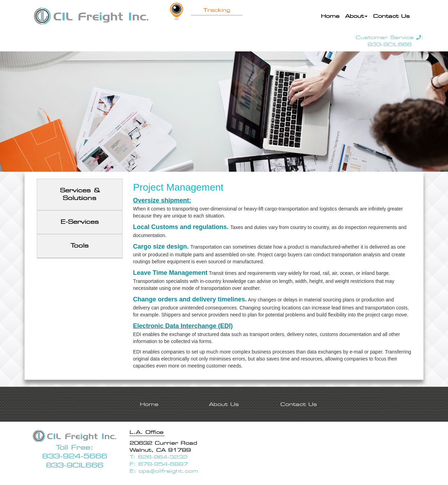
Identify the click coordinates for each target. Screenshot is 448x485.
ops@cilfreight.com (168, 471)
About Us (224, 404)
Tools (80, 246)
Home (332, 16)
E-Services (80, 222)
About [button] (356, 16)
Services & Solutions (80, 194)
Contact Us (391, 16)
